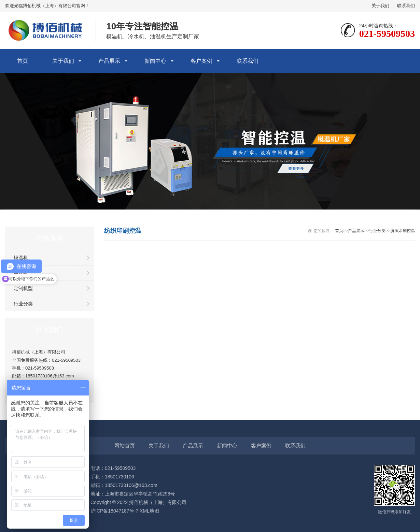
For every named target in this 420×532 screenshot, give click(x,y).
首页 (23, 61)
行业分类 (23, 304)
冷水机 (21, 273)
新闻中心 (155, 61)
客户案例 (201, 61)
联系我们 (406, 6)
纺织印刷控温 (403, 231)
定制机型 (23, 288)
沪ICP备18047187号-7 (114, 511)
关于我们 (380, 6)
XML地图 (149, 511)
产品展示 (109, 61)
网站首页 (125, 445)
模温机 (21, 258)
